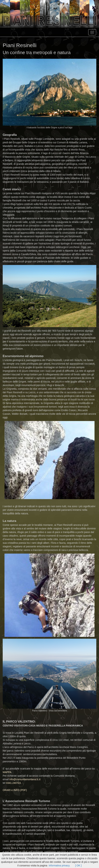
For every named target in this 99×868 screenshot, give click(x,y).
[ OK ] (78, 865)
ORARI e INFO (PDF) (15, 790)
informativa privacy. (60, 865)
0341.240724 (13, 783)
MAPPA (7, 772)
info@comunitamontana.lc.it (25, 779)
